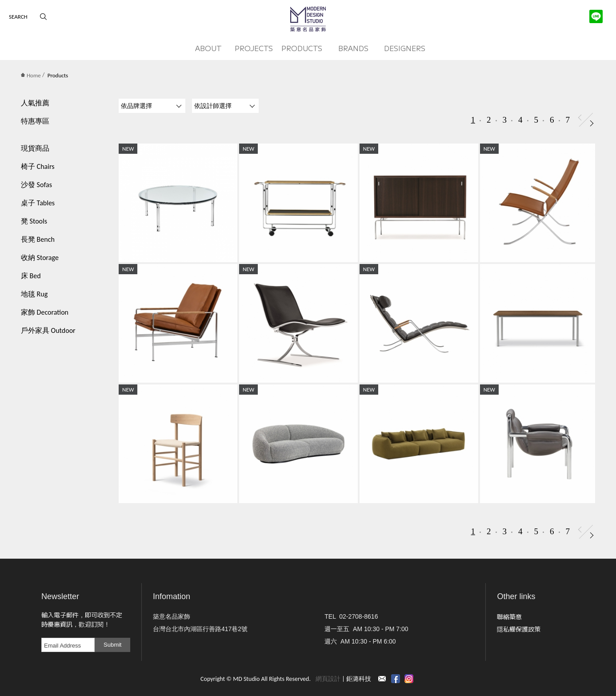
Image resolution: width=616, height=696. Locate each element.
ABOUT (208, 48)
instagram (409, 679)
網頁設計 (328, 679)
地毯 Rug (34, 294)
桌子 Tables (38, 203)
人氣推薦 (35, 103)
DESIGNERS (405, 48)
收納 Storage (40, 258)
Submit (112, 645)
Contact (382, 679)
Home (31, 75)
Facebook (396, 679)
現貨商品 (35, 148)
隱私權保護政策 (519, 629)
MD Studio (308, 19)
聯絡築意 (509, 616)
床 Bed (31, 276)
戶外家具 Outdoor (48, 330)
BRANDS (353, 48)
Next (592, 123)
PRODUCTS (302, 48)
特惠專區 (35, 121)
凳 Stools (34, 221)
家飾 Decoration (45, 312)
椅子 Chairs (38, 166)
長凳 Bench (38, 239)
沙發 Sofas (36, 185)
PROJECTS (254, 48)
